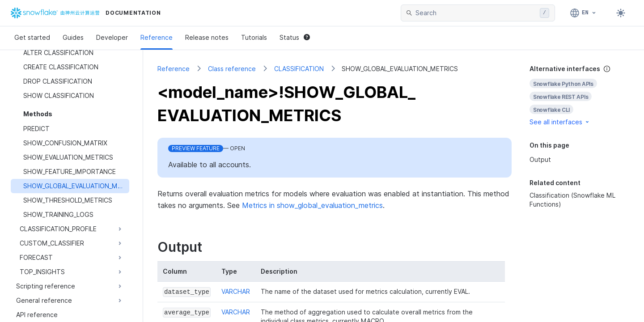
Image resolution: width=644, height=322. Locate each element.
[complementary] (580, 95)
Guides (73, 37)
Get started (32, 37)
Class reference (232, 69)
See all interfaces (560, 122)
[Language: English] (583, 13)
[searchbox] (476, 13)
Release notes (207, 37)
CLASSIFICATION (299, 69)
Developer (112, 37)
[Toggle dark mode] (621, 13)
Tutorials (254, 37)
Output (540, 159)
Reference (157, 37)
